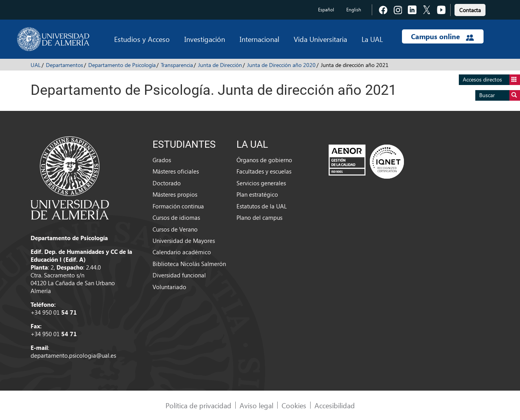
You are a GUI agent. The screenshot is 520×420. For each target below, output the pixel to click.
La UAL (372, 39)
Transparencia (177, 65)
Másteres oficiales (176, 171)
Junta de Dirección (220, 65)
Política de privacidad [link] (198, 405)
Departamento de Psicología (122, 65)
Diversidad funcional (179, 275)
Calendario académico (182, 252)
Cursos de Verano (175, 229)
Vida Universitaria (320, 39)
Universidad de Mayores (184, 241)
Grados (162, 160)
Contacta (470, 10)
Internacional (259, 39)
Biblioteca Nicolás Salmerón (189, 264)
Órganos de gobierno (264, 160)
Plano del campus (259, 217)
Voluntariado (169, 287)
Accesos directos (491, 80)
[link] (470, 9)
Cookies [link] (294, 405)
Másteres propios (175, 194)
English (354, 10)
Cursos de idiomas (176, 217)
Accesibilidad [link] (335, 405)
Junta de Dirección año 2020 (281, 65)
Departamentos (65, 65)
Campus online (443, 36)
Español (326, 10)
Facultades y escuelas (264, 171)
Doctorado (167, 183)
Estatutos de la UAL (262, 206)
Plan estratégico (257, 194)
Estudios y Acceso (142, 39)
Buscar (500, 95)
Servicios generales (261, 183)
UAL (36, 65)
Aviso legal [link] (256, 405)
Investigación (205, 39)
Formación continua (178, 206)
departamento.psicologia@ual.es (73, 355)
